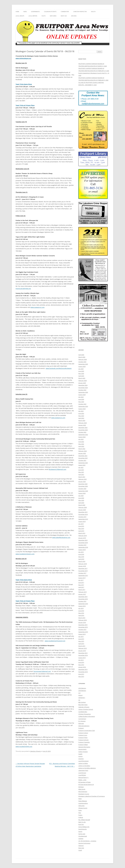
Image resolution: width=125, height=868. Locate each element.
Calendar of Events (50, 12)
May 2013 (81, 676)
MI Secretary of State (84, 782)
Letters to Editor (83, 763)
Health (93, 12)
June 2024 (81, 399)
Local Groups (20, 16)
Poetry (80, 815)
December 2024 (83, 385)
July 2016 (81, 608)
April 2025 (81, 376)
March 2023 (82, 420)
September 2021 (83, 463)
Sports (80, 831)
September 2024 (83, 392)
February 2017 (83, 592)
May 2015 (81, 641)
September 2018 (83, 547)
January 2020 (82, 510)
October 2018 (82, 545)
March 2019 (82, 533)
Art (79, 700)
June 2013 (81, 674)
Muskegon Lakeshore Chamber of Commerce (92, 796)
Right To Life (82, 822)
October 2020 (82, 489)
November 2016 (83, 599)
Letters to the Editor (84, 766)
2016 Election (82, 688)
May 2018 (81, 557)
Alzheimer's (82, 698)
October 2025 (82, 362)
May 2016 (81, 613)
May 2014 (81, 665)
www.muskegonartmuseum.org (55, 641)
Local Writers (33, 16)
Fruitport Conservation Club (87, 731)
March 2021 (82, 477)
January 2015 (82, 651)
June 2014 (81, 662)
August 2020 (82, 493)
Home (17, 12)
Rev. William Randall (84, 820)
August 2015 (82, 634)
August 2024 (82, 395)
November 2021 (83, 458)
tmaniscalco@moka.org (23, 289)
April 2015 (81, 644)
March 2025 (82, 378)
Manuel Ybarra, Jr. (83, 777)
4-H (79, 693)
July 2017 (81, 580)
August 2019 (82, 521)
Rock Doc (81, 824)
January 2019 (82, 538)
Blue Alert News (83, 705)
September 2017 (83, 576)
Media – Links (82, 780)
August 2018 (82, 550)
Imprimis (81, 759)
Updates (81, 839)
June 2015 (81, 639)
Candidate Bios (83, 712)
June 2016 (81, 611)
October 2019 (82, 517)
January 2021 (82, 482)
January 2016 (82, 622)
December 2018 (83, 540)
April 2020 (81, 503)
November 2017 (83, 571)
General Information (84, 747)
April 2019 (81, 531)
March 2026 (82, 357)
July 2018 (81, 552)
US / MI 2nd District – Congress (87, 841)
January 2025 (82, 383)
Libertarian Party (83, 770)
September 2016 (83, 604)
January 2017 (82, 594)
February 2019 (83, 536)
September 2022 (83, 435)
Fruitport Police (83, 738)
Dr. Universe (82, 721)
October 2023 (82, 404)
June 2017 (81, 583)
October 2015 (82, 630)
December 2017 (83, 568)
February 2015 (83, 648)
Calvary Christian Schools (86, 709)
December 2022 (83, 428)
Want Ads (64, 16)
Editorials (81, 723)
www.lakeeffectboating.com (61, 537)
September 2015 (83, 632)
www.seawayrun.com (37, 307)
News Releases (83, 801)
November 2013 (83, 672)
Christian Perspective (80, 12)
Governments (35, 12)
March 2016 (82, 618)
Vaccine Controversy (84, 843)
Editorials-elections (84, 726)
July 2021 (81, 467)
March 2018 (82, 561)
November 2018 (83, 543)
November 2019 (83, 514)
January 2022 (82, 453)
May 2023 (81, 416)
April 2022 (81, 446)
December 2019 (83, 512)
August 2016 (82, 606)
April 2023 (81, 418)
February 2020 (83, 507)
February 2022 (83, 451)
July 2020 (81, 496)
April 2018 (81, 559)
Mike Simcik (82, 789)
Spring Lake (82, 834)
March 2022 (82, 449)
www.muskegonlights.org (24, 747)
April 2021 (81, 475)
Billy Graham (82, 702)
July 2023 (81, 411)
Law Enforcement (83, 761)
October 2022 (82, 432)
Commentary (65, 12)
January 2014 (82, 667)
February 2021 (83, 479)
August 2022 (82, 437)
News (25, 12)
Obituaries (53, 16)
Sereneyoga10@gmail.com (42, 671)
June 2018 (81, 554)
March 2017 (82, 590)
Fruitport (81, 728)
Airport (80, 695)
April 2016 (81, 615)
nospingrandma (83, 803)
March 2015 (82, 646)
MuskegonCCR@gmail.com (57, 469)
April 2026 (81, 355)
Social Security (83, 829)
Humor (81, 756)
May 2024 (81, 402)
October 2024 (82, 390)
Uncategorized (83, 836)
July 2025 (81, 369)
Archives (74, 16)
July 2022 (81, 439)
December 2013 (83, 669)
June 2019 (81, 526)
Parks (80, 810)
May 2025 (81, 374)
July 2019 (81, 524)
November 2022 (83, 430)
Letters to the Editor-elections (87, 768)
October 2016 (82, 601)
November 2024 (83, 388)
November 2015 (83, 627)
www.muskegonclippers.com (25, 554)
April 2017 (81, 587)
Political (81, 817)
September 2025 (83, 364)
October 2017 (82, 573)
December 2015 (83, 625)
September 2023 (83, 406)
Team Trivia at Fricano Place (25, 601)
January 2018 (82, 566)
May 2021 (81, 472)
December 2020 (83, 484)
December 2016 (83, 597)
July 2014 (81, 660)
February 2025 (83, 381)
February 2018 (83, 564)
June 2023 (81, 413)
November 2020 (83, 486)
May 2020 (81, 500)
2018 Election (82, 691)
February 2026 (83, 359)
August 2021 (82, 465)
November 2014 (83, 655)
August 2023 (82, 409)
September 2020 (83, 491)
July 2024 (81, 397)
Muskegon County (84, 794)
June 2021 (81, 470)
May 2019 (81, 529)
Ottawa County (83, 808)
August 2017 (82, 578)
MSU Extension (83, 792)
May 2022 (81, 444)
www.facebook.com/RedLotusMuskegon (59, 368)
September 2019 (83, 519)
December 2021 (83, 456)
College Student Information (87, 716)
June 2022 (81, 442)
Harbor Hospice (83, 752)
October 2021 (82, 460)
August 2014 (82, 658)
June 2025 (81, 371)
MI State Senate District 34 (86, 785)
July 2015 (81, 637)
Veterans (81, 846)
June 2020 (81, 498)
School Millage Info (84, 827)
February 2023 (83, 423)
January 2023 (82, 425)
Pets (80, 813)
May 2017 (81, 585)
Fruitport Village (83, 745)
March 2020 (82, 505)
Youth (44, 16)
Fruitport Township (84, 742)
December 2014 (83, 653)
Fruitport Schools (83, 740)
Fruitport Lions (83, 735)
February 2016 (83, 620)
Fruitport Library (83, 733)
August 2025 (82, 366)
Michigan (81, 787)
